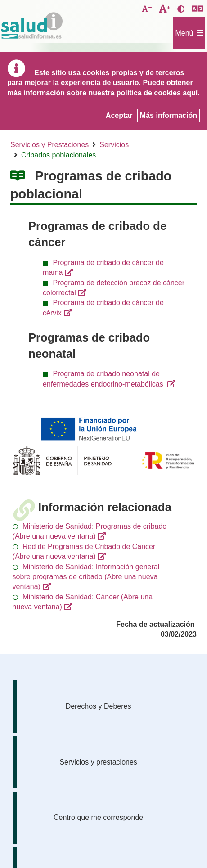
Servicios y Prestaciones (49, 145)
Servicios (114, 145)
